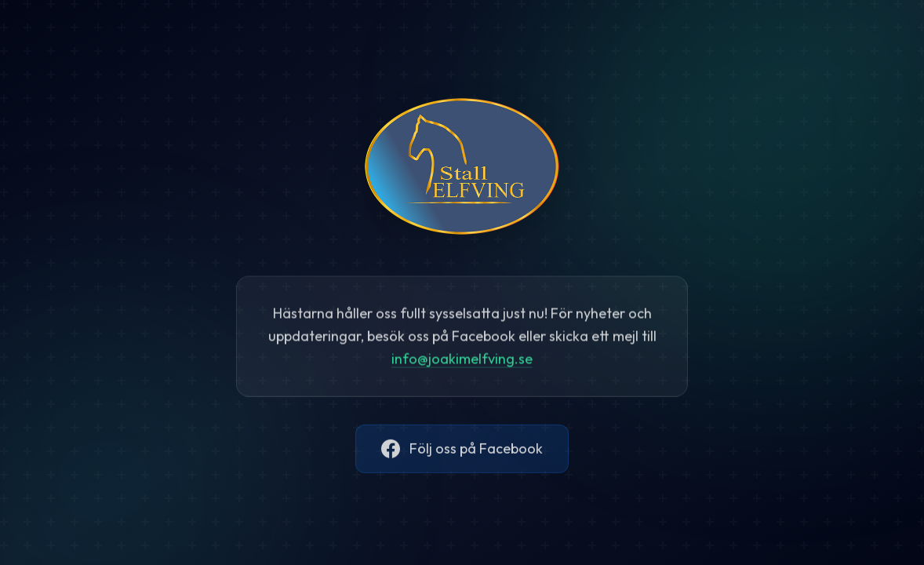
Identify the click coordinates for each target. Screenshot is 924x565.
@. (462, 361)
